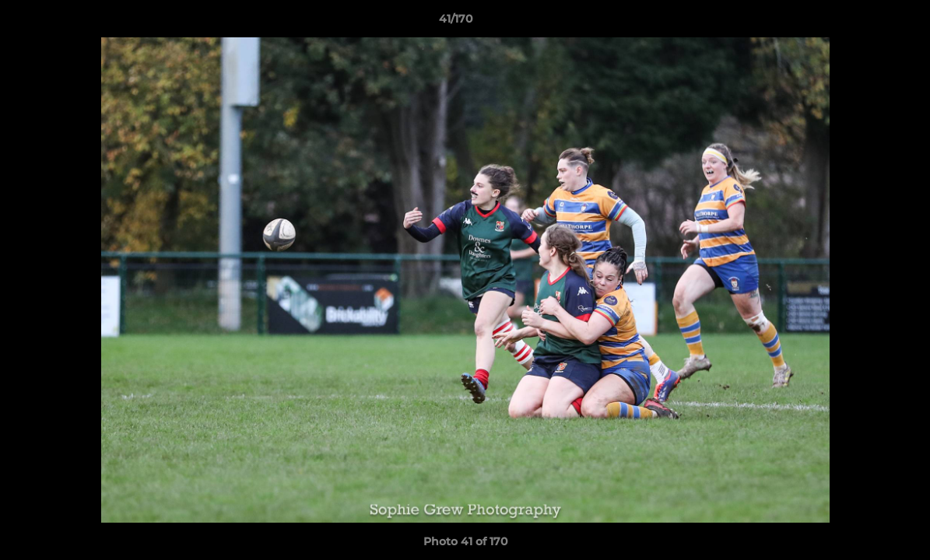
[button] (865, 23)
